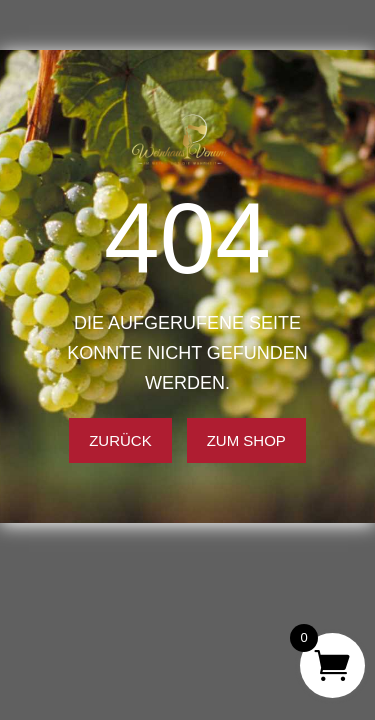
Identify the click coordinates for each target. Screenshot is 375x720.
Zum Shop (246, 440)
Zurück (120, 440)
